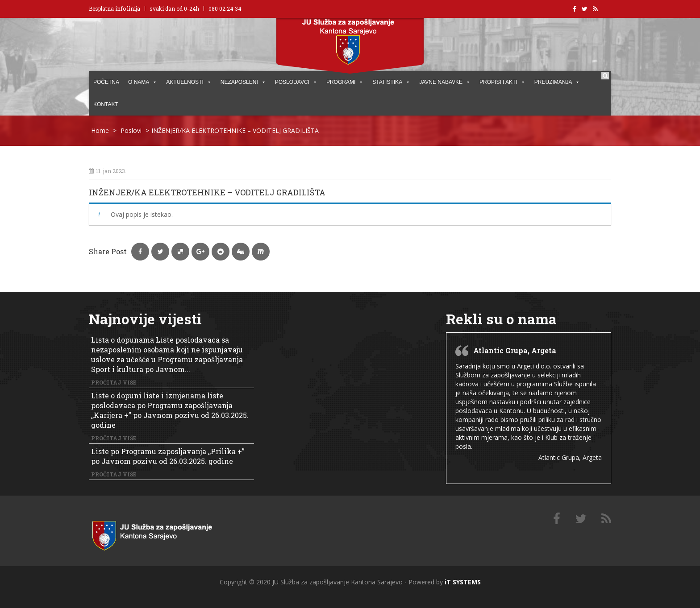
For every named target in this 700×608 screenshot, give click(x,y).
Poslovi (131, 130)
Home (100, 130)
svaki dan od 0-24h (174, 8)
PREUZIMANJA (557, 82)
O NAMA (143, 82)
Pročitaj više (114, 382)
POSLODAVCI (296, 82)
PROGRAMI (345, 82)
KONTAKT (106, 104)
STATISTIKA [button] (391, 82)
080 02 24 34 (225, 8)
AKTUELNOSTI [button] (189, 82)
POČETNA (106, 82)
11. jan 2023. (108, 171)
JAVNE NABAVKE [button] (445, 82)
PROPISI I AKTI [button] (502, 82)
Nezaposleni (243, 82)
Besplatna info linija (115, 8)
